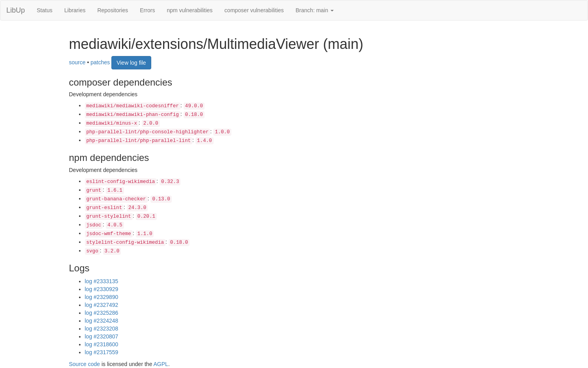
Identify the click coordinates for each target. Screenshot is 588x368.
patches (100, 62)
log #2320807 (102, 336)
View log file (131, 63)
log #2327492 (102, 305)
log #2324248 (102, 321)
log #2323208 (102, 329)
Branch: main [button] (315, 10)
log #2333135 (102, 281)
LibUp (16, 10)
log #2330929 (102, 289)
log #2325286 (102, 313)
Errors (147, 10)
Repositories (113, 10)
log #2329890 (102, 297)
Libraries (75, 10)
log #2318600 (102, 344)
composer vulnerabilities (254, 10)
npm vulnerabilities (190, 10)
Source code (85, 364)
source (77, 62)
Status (45, 10)
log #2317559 (102, 352)
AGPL (161, 364)
